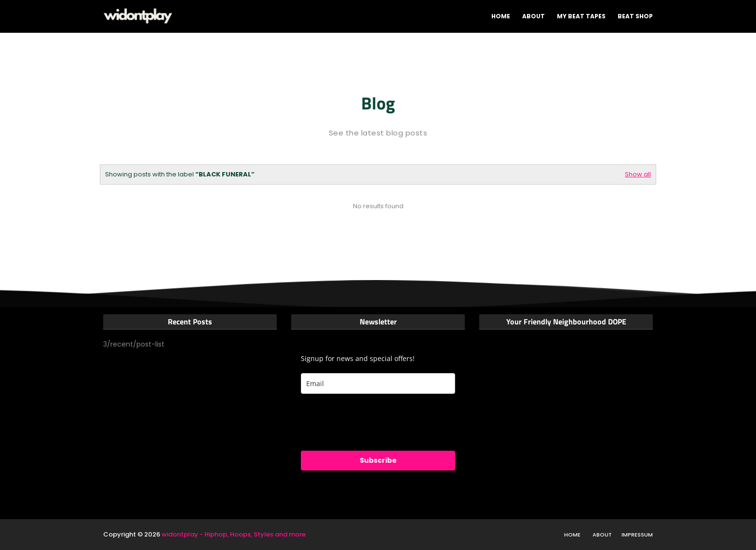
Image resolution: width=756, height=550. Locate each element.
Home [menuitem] (501, 16)
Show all (638, 174)
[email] (378, 383)
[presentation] (374, 422)
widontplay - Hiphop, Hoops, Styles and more (234, 534)
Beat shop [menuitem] (635, 16)
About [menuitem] (533, 16)
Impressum (637, 535)
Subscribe (378, 460)
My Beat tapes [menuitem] (581, 16)
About (602, 535)
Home (572, 535)
